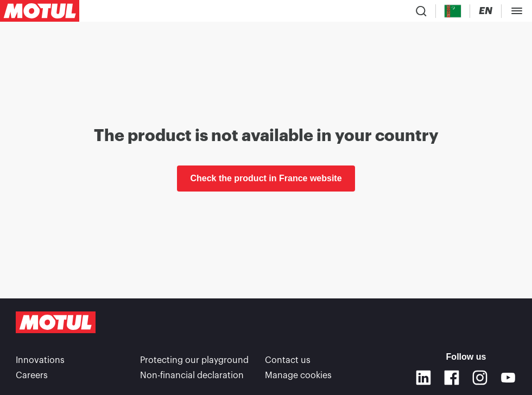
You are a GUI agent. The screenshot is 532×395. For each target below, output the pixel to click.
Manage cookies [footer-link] (298, 375)
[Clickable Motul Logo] (40, 11)
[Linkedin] (423, 378)
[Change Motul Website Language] (486, 11)
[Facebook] (452, 378)
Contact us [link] (288, 360)
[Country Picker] (453, 11)
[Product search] (421, 11)
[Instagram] (480, 378)
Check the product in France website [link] (266, 178)
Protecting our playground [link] (194, 360)
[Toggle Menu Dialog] (517, 11)
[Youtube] (508, 378)
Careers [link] (32, 375)
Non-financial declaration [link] (192, 375)
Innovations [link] (40, 360)
